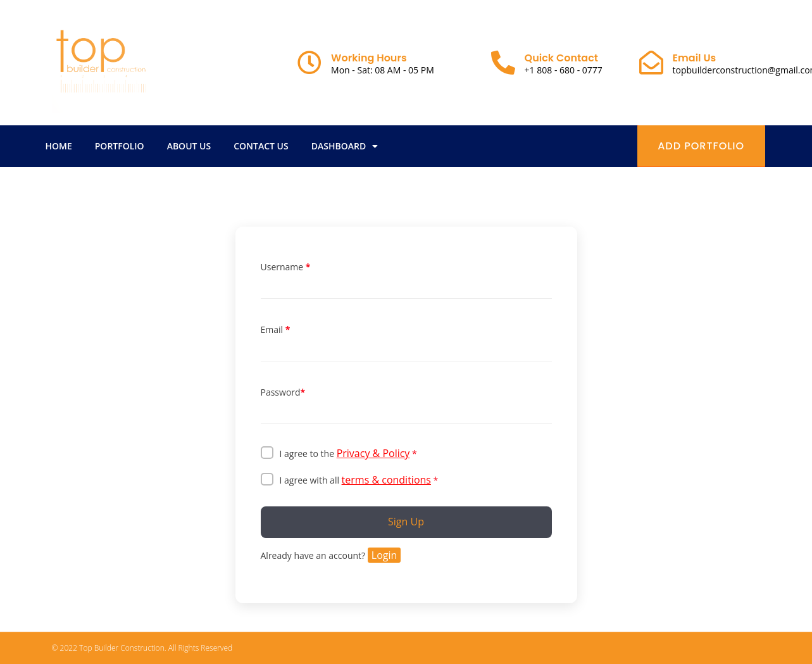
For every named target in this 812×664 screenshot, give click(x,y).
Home (59, 146)
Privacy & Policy (373, 453)
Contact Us (261, 146)
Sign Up (406, 522)
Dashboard (345, 146)
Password (283, 392)
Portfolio (120, 146)
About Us (189, 146)
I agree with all (359, 480)
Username (286, 267)
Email (276, 330)
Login (384, 555)
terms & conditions (386, 480)
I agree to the (348, 453)
